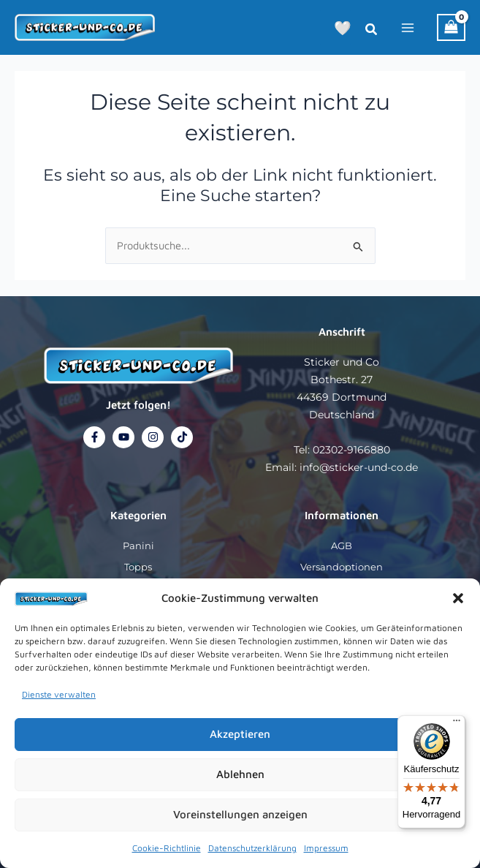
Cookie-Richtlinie (167, 848)
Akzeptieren (240, 734)
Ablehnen (240, 774)
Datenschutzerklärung (252, 848)
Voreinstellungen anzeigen (240, 814)
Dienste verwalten (59, 694)
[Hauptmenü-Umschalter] (408, 27)
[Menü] (457, 724)
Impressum (326, 848)
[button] (458, 598)
